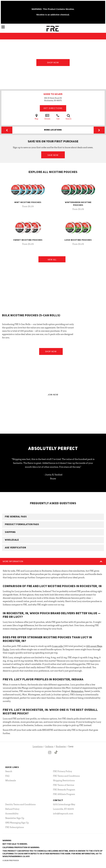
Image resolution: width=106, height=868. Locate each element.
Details (47, 117)
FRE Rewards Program (64, 790)
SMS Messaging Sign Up (17, 823)
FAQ (7, 776)
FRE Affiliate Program (64, 794)
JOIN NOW (53, 395)
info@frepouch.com (63, 813)
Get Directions (53, 108)
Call (58, 117)
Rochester (61, 746)
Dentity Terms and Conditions (20, 804)
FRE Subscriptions (15, 827)
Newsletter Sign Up (15, 818)
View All (52, 260)
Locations (38, 746)
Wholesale (11, 780)
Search (69, 117)
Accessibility (12, 813)
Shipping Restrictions (64, 780)
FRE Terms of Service (64, 785)
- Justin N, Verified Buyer (53, 477)
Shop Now (53, 63)
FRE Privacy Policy (63, 771)
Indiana (49, 746)
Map (36, 117)
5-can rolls (58, 646)
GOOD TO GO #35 (53, 94)
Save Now (53, 155)
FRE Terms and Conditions (66, 776)
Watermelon (77, 691)
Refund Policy (12, 809)
